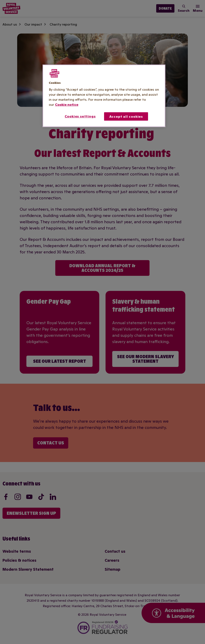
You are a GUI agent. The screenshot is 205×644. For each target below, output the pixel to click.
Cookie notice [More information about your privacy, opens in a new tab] (67, 105)
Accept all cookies (126, 116)
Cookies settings (80, 116)
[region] (104, 96)
